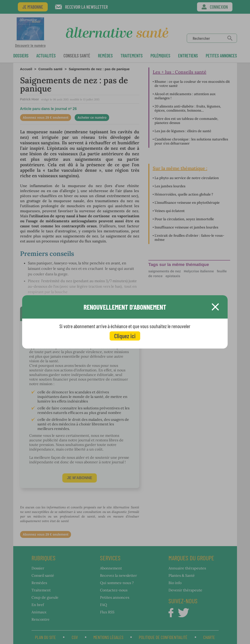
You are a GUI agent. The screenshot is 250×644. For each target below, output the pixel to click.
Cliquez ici (125, 336)
